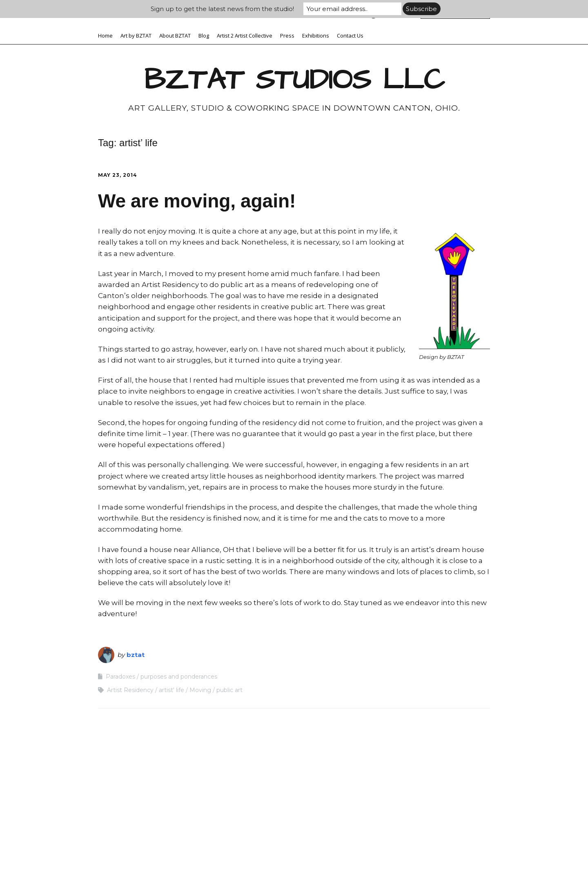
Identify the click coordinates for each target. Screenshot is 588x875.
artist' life (171, 690)
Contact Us (350, 36)
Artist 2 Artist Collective (245, 36)
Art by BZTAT (136, 36)
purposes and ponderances (179, 677)
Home (105, 36)
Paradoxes (120, 677)
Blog (204, 36)
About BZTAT (175, 36)
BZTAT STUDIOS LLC (294, 80)
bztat (136, 655)
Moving (200, 690)
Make (246, 853)
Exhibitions (316, 36)
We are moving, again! (197, 201)
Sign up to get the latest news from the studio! (222, 9)
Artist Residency (130, 690)
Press (287, 36)
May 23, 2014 (118, 175)
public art (229, 690)
